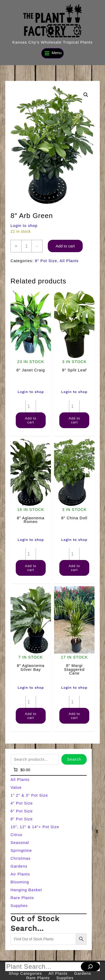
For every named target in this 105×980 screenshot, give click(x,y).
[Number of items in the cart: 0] (21, 770)
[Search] (90, 967)
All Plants (69, 261)
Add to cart (65, 246)
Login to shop (24, 225)
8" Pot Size (46, 261)
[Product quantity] (27, 246)
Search (74, 759)
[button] (86, 95)
